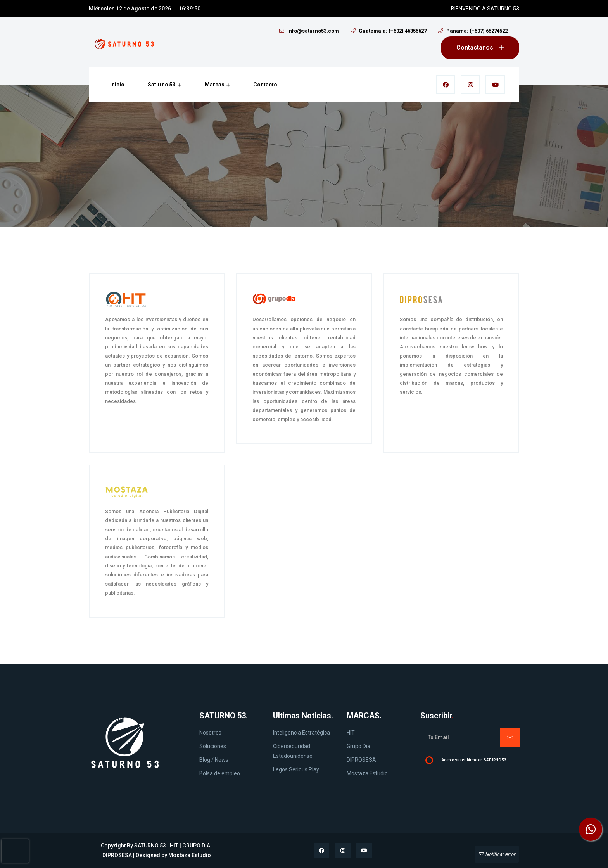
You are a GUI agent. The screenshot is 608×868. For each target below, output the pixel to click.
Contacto (265, 85)
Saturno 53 (165, 85)
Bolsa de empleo (220, 773)
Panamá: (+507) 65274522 (473, 31)
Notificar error (497, 854)
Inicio (117, 85)
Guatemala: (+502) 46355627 (389, 31)
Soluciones (213, 746)
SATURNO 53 (150, 846)
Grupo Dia (358, 746)
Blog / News (214, 760)
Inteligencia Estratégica (301, 733)
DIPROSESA (361, 760)
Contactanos (480, 48)
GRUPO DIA (196, 846)
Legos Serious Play (296, 769)
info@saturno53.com (309, 31)
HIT (351, 733)
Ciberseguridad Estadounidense (293, 751)
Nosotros (210, 733)
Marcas (218, 85)
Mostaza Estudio (367, 773)
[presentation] (15, 851)
